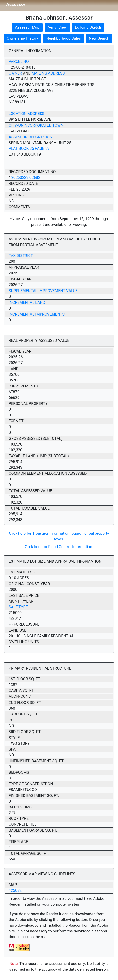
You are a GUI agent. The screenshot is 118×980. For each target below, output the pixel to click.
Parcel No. (19, 62)
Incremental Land (27, 302)
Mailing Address (48, 73)
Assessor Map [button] (27, 27)
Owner (15, 73)
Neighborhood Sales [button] (64, 38)
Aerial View (57, 27)
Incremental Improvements (37, 314)
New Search (99, 38)
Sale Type (18, 607)
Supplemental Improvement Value (43, 291)
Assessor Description (31, 137)
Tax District (21, 256)
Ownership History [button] (22, 38)
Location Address (27, 114)
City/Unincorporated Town (36, 125)
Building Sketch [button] (88, 27)
